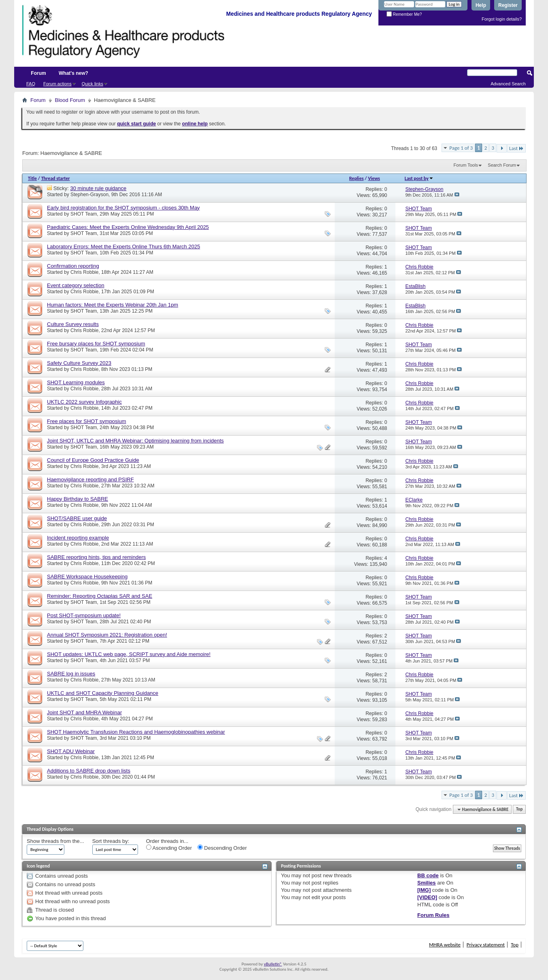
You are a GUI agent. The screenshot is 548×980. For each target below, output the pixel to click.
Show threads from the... (55, 841)
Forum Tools (466, 165)
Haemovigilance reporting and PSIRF (90, 479)
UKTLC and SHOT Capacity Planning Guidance (103, 693)
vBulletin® (273, 964)
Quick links (92, 84)
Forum (38, 73)
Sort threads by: (111, 841)
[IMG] (424, 890)
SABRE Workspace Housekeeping (87, 577)
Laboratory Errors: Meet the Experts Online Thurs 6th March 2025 (123, 247)
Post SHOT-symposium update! (84, 615)
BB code (428, 875)
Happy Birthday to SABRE (78, 499)
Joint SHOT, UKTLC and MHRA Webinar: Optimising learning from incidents (135, 441)
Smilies (427, 883)
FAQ (31, 84)
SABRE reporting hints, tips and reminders (96, 557)
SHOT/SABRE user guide (77, 518)
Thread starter (56, 178)
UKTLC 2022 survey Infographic (84, 402)
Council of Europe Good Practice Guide (93, 460)
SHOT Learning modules (76, 382)
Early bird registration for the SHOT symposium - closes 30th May (123, 208)
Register (508, 5)
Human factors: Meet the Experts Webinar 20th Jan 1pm (113, 305)
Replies (357, 178)
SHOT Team (84, 214)
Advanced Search (508, 84)
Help (481, 5)
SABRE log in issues (71, 674)
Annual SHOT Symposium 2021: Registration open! (107, 635)
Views (374, 178)
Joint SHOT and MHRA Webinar (84, 712)
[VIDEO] (427, 897)
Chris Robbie (84, 272)
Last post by (419, 178)
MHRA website (445, 945)
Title (32, 178)
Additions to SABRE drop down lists (89, 771)
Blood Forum (70, 100)
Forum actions (57, 84)
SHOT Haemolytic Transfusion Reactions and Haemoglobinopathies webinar (136, 732)
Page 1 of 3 (461, 148)
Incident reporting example (78, 538)
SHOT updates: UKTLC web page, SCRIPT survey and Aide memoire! (129, 654)
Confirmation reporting (73, 266)
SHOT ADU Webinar (71, 751)
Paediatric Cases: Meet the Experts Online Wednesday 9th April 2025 (128, 227)
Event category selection (76, 285)
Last (516, 148)
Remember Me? (404, 14)
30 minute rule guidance (99, 188)
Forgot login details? (502, 19)
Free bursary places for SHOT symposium (96, 344)
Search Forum (502, 165)
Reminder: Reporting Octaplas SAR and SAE (100, 596)
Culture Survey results (73, 324)
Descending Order (222, 848)
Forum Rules (433, 915)
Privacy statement (486, 945)
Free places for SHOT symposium (87, 421)
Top (519, 810)
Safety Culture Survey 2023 (79, 363)
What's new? (73, 73)
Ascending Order (169, 848)
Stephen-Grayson (89, 195)
